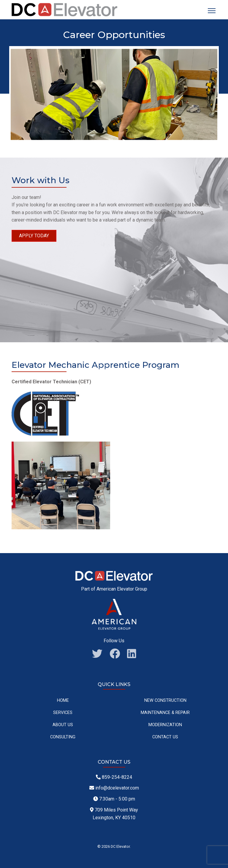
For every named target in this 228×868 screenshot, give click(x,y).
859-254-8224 (114, 777)
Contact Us (165, 737)
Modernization (165, 725)
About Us (63, 725)
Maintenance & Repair (165, 713)
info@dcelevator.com (114, 788)
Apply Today (34, 236)
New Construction (165, 700)
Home (63, 700)
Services (63, 713)
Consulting (63, 737)
